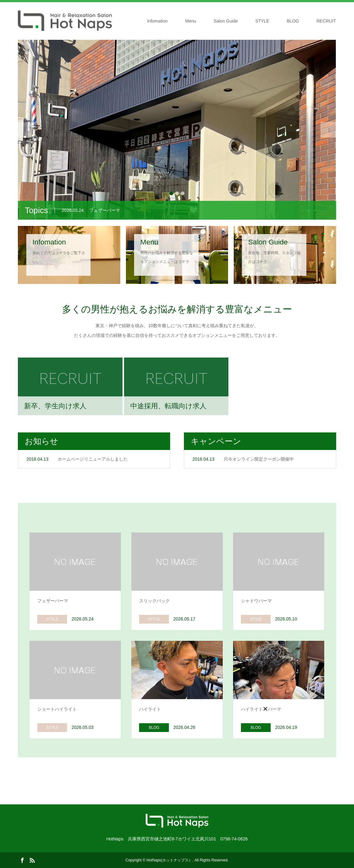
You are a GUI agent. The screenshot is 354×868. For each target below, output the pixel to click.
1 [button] (171, 193)
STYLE (262, 21)
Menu (191, 21)
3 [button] (183, 193)
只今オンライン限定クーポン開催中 (259, 459)
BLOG (293, 21)
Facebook (22, 860)
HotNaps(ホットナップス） (169, 860)
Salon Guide (226, 21)
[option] (177, 130)
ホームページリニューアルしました (93, 459)
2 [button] (177, 193)
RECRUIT (326, 21)
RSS (32, 860)
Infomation (157, 21)
